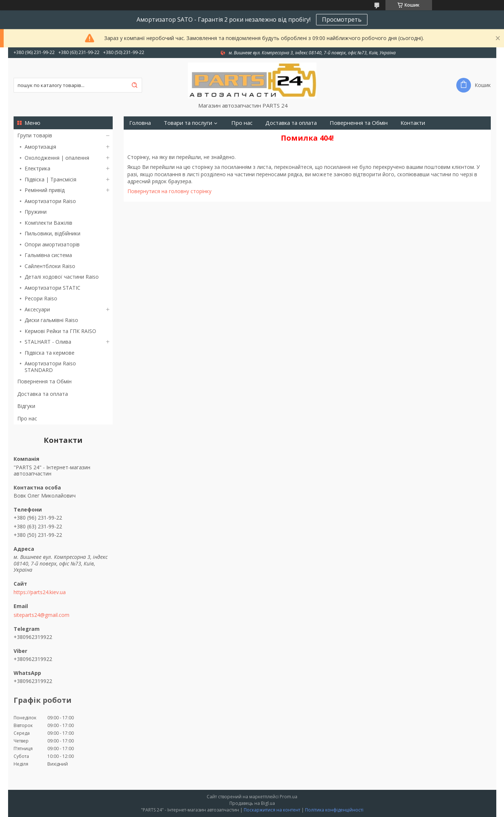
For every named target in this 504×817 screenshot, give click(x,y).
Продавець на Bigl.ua (252, 803)
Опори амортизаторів (52, 244)
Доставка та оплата (43, 394)
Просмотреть (342, 19)
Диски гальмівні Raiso (51, 320)
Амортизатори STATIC (52, 288)
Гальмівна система (48, 255)
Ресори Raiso (41, 298)
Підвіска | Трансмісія (50, 179)
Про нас (27, 418)
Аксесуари (37, 309)
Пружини (36, 212)
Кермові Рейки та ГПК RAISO (60, 331)
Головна (140, 123)
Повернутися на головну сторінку (169, 191)
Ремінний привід (45, 190)
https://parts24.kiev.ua (40, 592)
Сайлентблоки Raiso (50, 266)
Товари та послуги (188, 123)
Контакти (413, 123)
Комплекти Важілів (48, 223)
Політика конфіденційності (334, 810)
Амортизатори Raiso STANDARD (50, 367)
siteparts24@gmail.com (41, 615)
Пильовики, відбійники (52, 233)
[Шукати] (135, 85)
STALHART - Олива (48, 342)
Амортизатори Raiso (50, 201)
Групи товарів (35, 135)
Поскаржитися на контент (272, 810)
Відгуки (26, 406)
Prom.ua (289, 797)
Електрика (37, 168)
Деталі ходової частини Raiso (62, 277)
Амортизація (40, 147)
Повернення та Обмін (44, 381)
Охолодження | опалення (57, 158)
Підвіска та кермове (50, 353)
